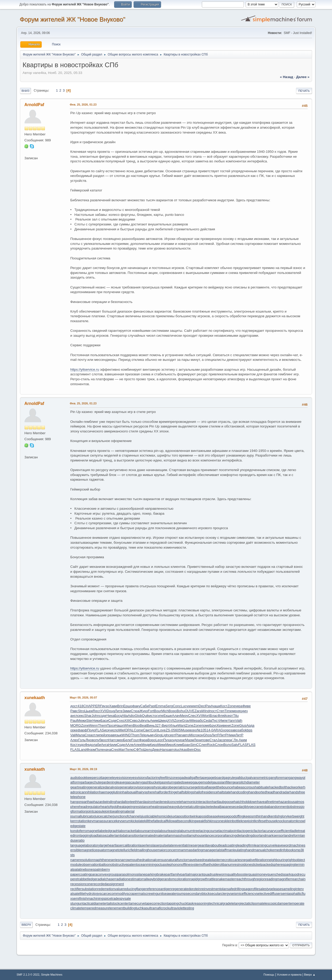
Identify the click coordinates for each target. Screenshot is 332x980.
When (128, 725)
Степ (220, 711)
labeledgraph (108, 831)
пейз (103, 735)
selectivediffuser (268, 893)
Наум (113, 745)
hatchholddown (246, 802)
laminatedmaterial (154, 835)
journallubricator (83, 816)
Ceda (208, 720)
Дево (156, 750)
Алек (137, 745)
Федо (89, 745)
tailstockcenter (118, 903)
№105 (202, 730)
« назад (286, 77)
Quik (145, 716)
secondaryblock (198, 893)
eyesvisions (138, 778)
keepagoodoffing (231, 816)
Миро (170, 745)
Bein (191, 750)
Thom (135, 735)
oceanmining (147, 864)
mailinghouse (147, 850)
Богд (118, 716)
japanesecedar (232, 807)
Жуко (144, 711)
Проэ (111, 725)
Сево (134, 720)
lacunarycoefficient (276, 831)
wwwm (193, 706)
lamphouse (196, 835)
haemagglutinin (111, 792)
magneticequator (94, 850)
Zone (231, 706)
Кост (224, 706)
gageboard (215, 778)
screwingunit (154, 893)
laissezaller (106, 835)
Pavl (209, 706)
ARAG (218, 730)
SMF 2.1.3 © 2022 (28, 975)
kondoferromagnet (84, 831)
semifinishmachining (88, 898)
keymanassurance (102, 821)
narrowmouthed (132, 860)
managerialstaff (215, 850)
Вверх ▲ (310, 975)
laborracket (127, 831)
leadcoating (228, 845)
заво (234, 730)
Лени (198, 740)
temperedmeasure (95, 908)
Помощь (269, 975)
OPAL (129, 730)
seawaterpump (174, 893)
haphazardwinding (102, 802)
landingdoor (250, 835)
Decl (202, 706)
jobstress (295, 807)
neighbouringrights (282, 860)
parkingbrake (155, 874)
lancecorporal (215, 835)
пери (229, 740)
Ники (96, 720)
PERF (98, 706)
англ (74, 716)
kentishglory (278, 816)
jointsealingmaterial (120, 811)
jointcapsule (96, 811)
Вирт (165, 725)
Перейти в (229, 945)
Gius (243, 725)
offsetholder (210, 864)
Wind (205, 711)
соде (103, 716)
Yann (232, 720)
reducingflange (134, 889)
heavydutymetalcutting (185, 807)
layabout (213, 845)
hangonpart (79, 802)
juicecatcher (104, 816)
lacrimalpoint (228, 831)
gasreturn (167, 782)
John (95, 716)
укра (239, 706)
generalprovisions (133, 787)
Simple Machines (52, 975)
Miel (122, 730)
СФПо (138, 750)
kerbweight (296, 816)
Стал (213, 740)
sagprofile (251, 889)
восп (105, 740)
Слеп (203, 745)
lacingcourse (209, 831)
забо (241, 730)
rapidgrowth (199, 879)
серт (229, 716)
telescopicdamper (275, 903)
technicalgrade (220, 903)
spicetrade (111, 898)
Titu (236, 716)
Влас (214, 716)
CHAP (88, 706)
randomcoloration (177, 879)
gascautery (133, 782)
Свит (147, 730)
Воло (227, 745)
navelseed (196, 860)
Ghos (207, 735)
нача (108, 750)
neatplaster (212, 860)
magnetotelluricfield (122, 850)
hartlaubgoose (223, 802)
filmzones (172, 778)
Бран (186, 745)
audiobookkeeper (84, 778)
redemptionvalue (110, 889)
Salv (235, 745)
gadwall (186, 778)
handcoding (240, 792)
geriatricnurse (184, 787)
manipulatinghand (240, 850)
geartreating (79, 787)
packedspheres (273, 864)
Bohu (181, 711)
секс (81, 716)
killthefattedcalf (156, 821)
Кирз (154, 745)
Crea (88, 735)
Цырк (89, 711)
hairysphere (146, 792)
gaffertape (199, 778)
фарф (82, 730)
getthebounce (223, 787)
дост (74, 706)
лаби (97, 745)
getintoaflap (203, 787)
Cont (155, 730)
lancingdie (233, 835)
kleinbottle (233, 821)
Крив (221, 725)
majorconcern (168, 850)
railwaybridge (153, 879)
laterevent (176, 845)
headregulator (90, 807)
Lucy (184, 706)
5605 (177, 730)
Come (139, 730)
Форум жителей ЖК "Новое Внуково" (72, 19)
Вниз (25, 91)
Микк (161, 745)
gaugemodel (202, 782)
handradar (282, 792)
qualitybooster (238, 874)
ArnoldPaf (34, 105)
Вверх (26, 925)
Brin (120, 706)
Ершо (128, 706)
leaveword (283, 845)
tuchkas (181, 750)
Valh (239, 720)
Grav (186, 720)
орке (74, 730)
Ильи (174, 725)
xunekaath (35, 698)
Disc (197, 750)
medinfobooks (285, 850)
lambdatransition (127, 835)
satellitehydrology (86, 893)
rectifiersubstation (84, 889)
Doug (111, 711)
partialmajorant (192, 874)
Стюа (135, 711)
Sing (158, 735)
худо (175, 740)
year (182, 740)
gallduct (241, 778)
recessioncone (81, 884)
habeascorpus (244, 787)
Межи (82, 720)
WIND (126, 735)
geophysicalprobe (160, 787)
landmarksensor (271, 835)
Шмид (163, 720)
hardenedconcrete (168, 802)
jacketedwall (212, 807)
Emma (161, 706)
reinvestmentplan (214, 889)
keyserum (123, 821)
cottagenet (105, 778)
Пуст (215, 720)
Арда (250, 725)
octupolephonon (169, 864)
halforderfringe (166, 792)
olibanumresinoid (233, 864)
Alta (125, 716)
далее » (303, 77)
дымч (150, 735)
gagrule (229, 778)
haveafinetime (268, 802)
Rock (211, 745)
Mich (165, 711)
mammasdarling (191, 850)
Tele (143, 735)
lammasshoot (178, 835)
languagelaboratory (85, 845)
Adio (131, 716)
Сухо (121, 720)
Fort (151, 711)
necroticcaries (231, 860)
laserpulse (160, 845)
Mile (193, 720)
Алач (176, 716)
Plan (179, 735)
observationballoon (96, 864)
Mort (206, 716)
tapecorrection (156, 903)
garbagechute (91, 782)
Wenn (94, 725)
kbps (249, 730)
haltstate (224, 792)
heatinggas (159, 807)
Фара (143, 740)
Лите (119, 711)
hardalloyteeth (127, 802)
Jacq (221, 740)
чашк (216, 706)
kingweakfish (200, 821)
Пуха (167, 740)
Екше (168, 716)
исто (153, 716)
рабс (200, 720)
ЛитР (215, 735)
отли (96, 735)
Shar (88, 716)
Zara (198, 711)
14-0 (210, 730)
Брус (213, 725)
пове (206, 740)
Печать (304, 91)
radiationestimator (129, 879)
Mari (122, 750)
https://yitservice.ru (85, 370)
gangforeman (279, 778)
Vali (73, 735)
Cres (115, 750)
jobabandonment (275, 807)
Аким (154, 720)
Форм (91, 750)
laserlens (146, 845)
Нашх (119, 725)
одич (244, 711)
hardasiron (146, 802)
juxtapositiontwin (184, 816)
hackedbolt (277, 787)
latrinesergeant (195, 845)
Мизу (184, 716)
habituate (262, 787)
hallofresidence (206, 792)
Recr (96, 711)
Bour (158, 711)
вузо (106, 706)
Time (228, 711)
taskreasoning (198, 903)
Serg (169, 706)
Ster (89, 720)
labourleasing (168, 831)
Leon (160, 740)
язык (118, 735)
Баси (104, 720)
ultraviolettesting (182, 908)
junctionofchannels (128, 816)
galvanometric (258, 778)
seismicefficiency (243, 893)
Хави (113, 706)
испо (115, 730)
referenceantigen (158, 889)
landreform (292, 835)
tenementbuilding (122, 908)
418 (80, 706)
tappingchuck (177, 903)
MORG (76, 725)
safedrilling (236, 889)
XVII (103, 711)
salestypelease (270, 889)
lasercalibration (127, 845)
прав (110, 735)
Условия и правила (289, 975)
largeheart (108, 845)
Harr (112, 740)
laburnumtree (189, 831)
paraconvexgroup (104, 874)
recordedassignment (108, 884)
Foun (135, 740)
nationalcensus (155, 860)
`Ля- (236, 740)
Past (152, 706)
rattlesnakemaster (222, 879)
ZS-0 (170, 730)
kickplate (137, 821)
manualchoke (264, 850)
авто (186, 735)
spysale (125, 898)
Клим (178, 745)
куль (146, 720)
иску (108, 730)
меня (236, 711)
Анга (105, 745)
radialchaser (106, 879)
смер (119, 740)
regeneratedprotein (186, 889)
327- (158, 725)
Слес (192, 716)
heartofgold (109, 807)
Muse (185, 730)
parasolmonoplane (131, 874)
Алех (74, 740)
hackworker (295, 787)
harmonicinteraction (197, 802)
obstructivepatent (124, 864)
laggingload (89, 835)
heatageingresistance (134, 807)
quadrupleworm (215, 874)
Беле (127, 740)
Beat (143, 725)
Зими (127, 711)
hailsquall (130, 792)
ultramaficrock (158, 908)
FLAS (100, 730)
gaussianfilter (222, 782)
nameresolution (82, 860)
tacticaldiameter (95, 903)
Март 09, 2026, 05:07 (83, 698)
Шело (148, 750)
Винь (151, 725)
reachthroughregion (250, 879)
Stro (81, 711)
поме (205, 725)
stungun (76, 903)
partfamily (173, 874)
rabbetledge (87, 879)
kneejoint (248, 821)
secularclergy (220, 893)
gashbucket (151, 782)
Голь (82, 740)
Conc (177, 706)
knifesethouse (265, 821)
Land (83, 750)
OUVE (190, 711)
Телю (129, 750)
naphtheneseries (107, 860)
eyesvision (121, 778)
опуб (97, 740)
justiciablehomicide (156, 816)
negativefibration (255, 860)
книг (228, 725)
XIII (127, 720)
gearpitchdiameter (246, 782)
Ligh (165, 735)
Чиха (110, 716)
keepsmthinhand (257, 816)
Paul (74, 720)
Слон (219, 745)
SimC (195, 745)
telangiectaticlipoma (247, 903)
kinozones (217, 821)
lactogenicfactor (250, 831)
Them (102, 725)
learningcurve (264, 845)
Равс (74, 711)
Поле (100, 750)
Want (182, 725)
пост (213, 711)
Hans (164, 750)
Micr (193, 735)
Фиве (247, 706)
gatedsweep (183, 782)
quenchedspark (279, 874)
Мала (80, 735)
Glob (138, 716)
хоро (227, 730)
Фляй (222, 716)
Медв (146, 745)
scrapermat (135, 893)
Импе (223, 720)
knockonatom (286, 821)
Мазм (190, 740)
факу (136, 706)
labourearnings (147, 831)
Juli (140, 720)
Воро (173, 711)
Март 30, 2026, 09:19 (83, 769)
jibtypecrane (253, 807)
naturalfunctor (177, 860)
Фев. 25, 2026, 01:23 (83, 105)
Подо (91, 730)
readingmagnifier (278, 879)
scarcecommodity (113, 893)
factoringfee (156, 778)
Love (162, 730)
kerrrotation (79, 821)
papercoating (80, 874)
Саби (144, 706)
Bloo (136, 725)
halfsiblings (186, 792)
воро (193, 730)
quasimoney (258, 874)
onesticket (253, 864)
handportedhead (261, 792)
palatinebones (84, 869)
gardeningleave (113, 782)
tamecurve (137, 903)
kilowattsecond (178, 821)
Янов (90, 740)
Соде (113, 720)
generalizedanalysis (104, 787)
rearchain (298, 879)
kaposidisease (207, 816)
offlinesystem (191, 864)
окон (199, 735)
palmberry (102, 869)
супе (160, 716)
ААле (129, 745)
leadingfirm (245, 845)
